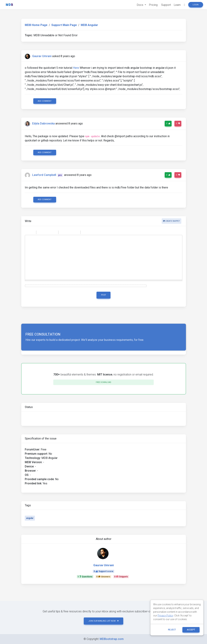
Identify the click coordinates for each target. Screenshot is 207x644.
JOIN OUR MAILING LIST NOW (104, 621)
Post (104, 295)
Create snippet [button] (171, 221)
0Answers (103, 577)
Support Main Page (64, 25)
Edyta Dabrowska (43, 124)
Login (196, 5)
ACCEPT (191, 630)
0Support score (103, 571)
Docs (140, 5)
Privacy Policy (165, 616)
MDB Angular (89, 25)
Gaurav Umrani (42, 56)
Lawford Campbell (44, 175)
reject (172, 630)
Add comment (45, 101)
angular (30, 518)
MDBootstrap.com (112, 639)
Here (76, 68)
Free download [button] (103, 382)
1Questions (85, 577)
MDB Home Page (36, 25)
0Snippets (121, 577)
